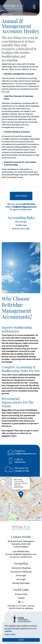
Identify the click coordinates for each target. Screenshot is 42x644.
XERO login (21, 225)
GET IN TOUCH (21, 196)
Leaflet (22, 520)
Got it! (21, 640)
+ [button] (3, 480)
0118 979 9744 (20, 462)
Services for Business (21, 568)
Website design (15, 608)
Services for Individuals (21, 572)
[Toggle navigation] (34, 7)
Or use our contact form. (21, 210)
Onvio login (21, 222)
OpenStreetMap (30, 520)
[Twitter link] (23, 602)
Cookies (21, 598)
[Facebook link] (19, 602)
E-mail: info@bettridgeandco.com (21, 554)
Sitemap (31, 606)
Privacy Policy (21, 594)
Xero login (21, 579)
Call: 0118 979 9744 (21, 552)
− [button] (3, 483)
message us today (22, 471)
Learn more (10, 634)
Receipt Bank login (21, 229)
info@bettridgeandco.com (25, 454)
